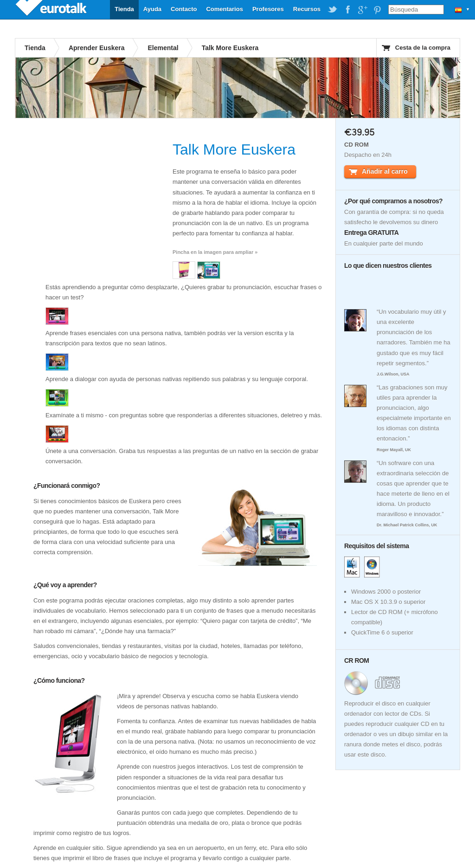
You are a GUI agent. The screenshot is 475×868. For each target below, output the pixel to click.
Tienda (124, 9)
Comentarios (224, 9)
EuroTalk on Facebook (347, 10)
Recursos (307, 9)
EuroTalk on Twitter (333, 10)
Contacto (184, 9)
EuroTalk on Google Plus (362, 10)
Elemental (163, 48)
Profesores (268, 9)
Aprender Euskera (97, 48)
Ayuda (152, 9)
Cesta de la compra (423, 48)
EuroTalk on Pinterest (377, 10)
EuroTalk (52, 9)
